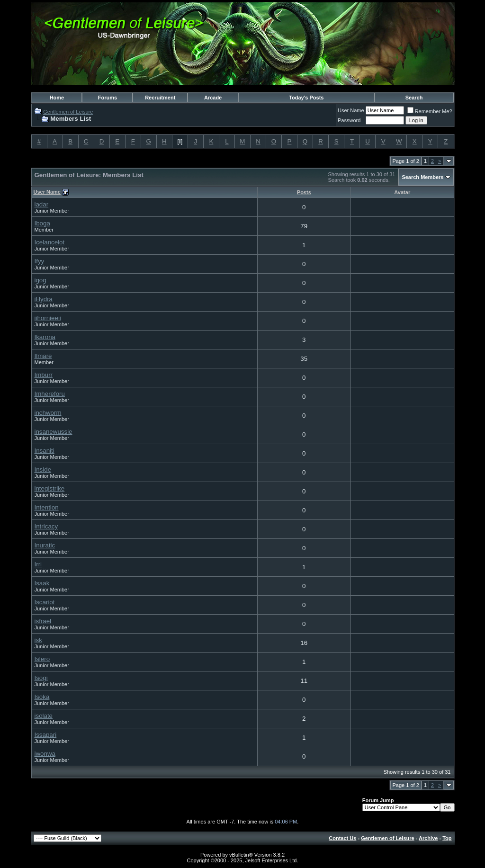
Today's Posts (306, 98)
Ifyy (40, 261)
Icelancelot (50, 242)
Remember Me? (430, 111)
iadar (42, 204)
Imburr (44, 375)
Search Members (422, 177)
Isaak (42, 583)
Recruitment (160, 98)
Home (57, 98)
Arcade (213, 98)
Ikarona (45, 337)
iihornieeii (48, 318)
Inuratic (45, 545)
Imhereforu (50, 394)
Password (349, 120)
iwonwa (45, 754)
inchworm (48, 413)
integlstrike (50, 488)
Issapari (46, 735)
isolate (44, 716)
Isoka (42, 697)
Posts (304, 192)
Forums (108, 98)
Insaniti (45, 451)
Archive (428, 838)
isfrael (43, 621)
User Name (351, 110)
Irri (38, 564)
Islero (42, 659)
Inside (43, 470)
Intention (47, 507)
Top (447, 838)
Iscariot (45, 602)
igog (40, 280)
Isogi (41, 678)
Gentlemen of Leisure (68, 112)
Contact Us (342, 838)
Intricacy (46, 526)
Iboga (42, 223)
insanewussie (54, 432)
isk (38, 640)
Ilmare (43, 356)
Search (414, 98)
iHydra (44, 299)
